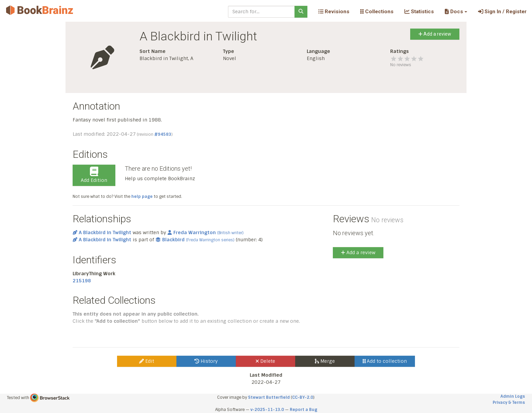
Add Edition (94, 175)
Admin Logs (513, 396)
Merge (325, 361)
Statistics (419, 12)
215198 (82, 281)
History (206, 361)
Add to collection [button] (385, 361)
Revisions (334, 12)
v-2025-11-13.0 (267, 410)
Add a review (435, 34)
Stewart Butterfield (269, 397)
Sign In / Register (502, 12)
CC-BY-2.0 (303, 397)
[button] (456, 12)
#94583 (163, 134)
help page (142, 196)
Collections (377, 12)
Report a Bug (303, 410)
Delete (265, 361)
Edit (147, 361)
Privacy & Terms (509, 402)
